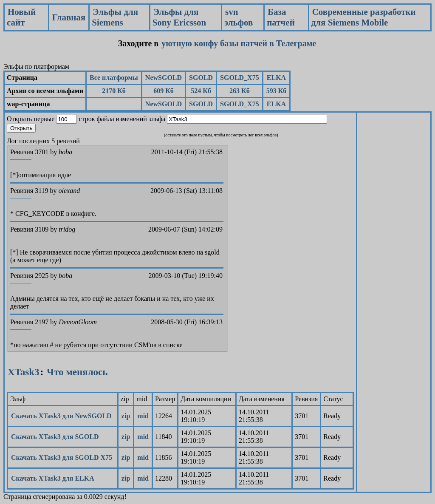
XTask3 (24, 372)
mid (143, 416)
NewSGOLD (164, 78)
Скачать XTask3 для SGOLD (55, 437)
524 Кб (201, 91)
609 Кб (164, 91)
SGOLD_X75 (240, 78)
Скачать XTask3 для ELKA (53, 478)
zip (126, 416)
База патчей (281, 17)
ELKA (276, 78)
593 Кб (277, 91)
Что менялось (77, 372)
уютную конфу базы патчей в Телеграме (239, 43)
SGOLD (201, 78)
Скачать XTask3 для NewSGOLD (61, 416)
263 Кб (240, 91)
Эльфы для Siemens (115, 17)
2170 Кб (114, 91)
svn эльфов (239, 17)
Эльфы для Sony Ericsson (179, 17)
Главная (69, 17)
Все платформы (114, 78)
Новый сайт (21, 17)
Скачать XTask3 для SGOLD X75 (62, 457)
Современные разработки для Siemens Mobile (364, 17)
